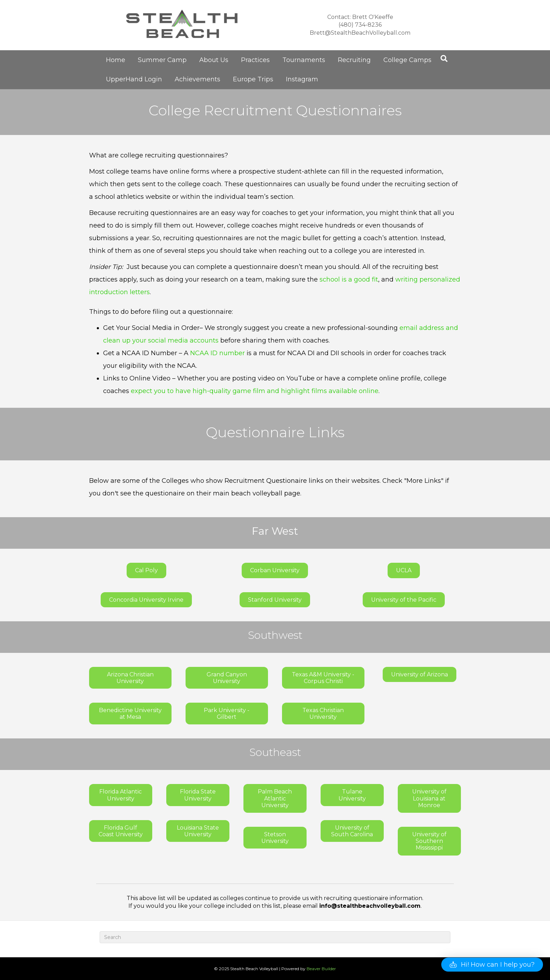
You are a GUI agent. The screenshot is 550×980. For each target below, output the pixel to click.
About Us (214, 60)
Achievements (197, 79)
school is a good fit (349, 279)
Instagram (302, 79)
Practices (255, 60)
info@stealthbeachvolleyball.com (370, 906)
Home (116, 60)
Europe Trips (253, 79)
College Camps (407, 60)
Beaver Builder (321, 969)
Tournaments (304, 60)
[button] (492, 965)
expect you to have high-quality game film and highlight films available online (255, 391)
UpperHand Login (134, 79)
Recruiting (354, 60)
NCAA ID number (217, 353)
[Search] (444, 59)
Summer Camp (162, 60)
